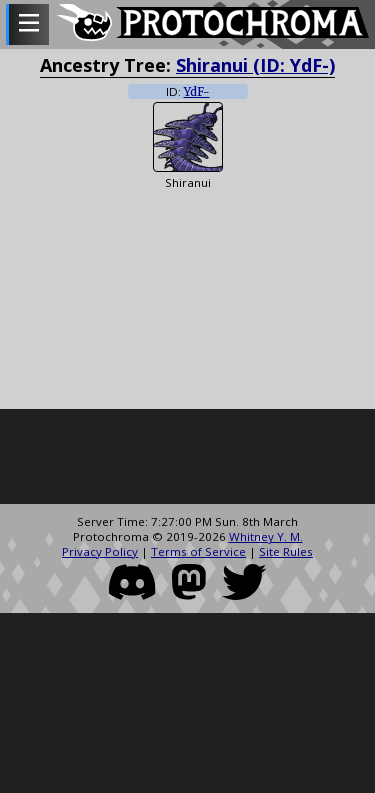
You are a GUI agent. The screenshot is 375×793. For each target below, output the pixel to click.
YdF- (197, 92)
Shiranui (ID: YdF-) (255, 65)
